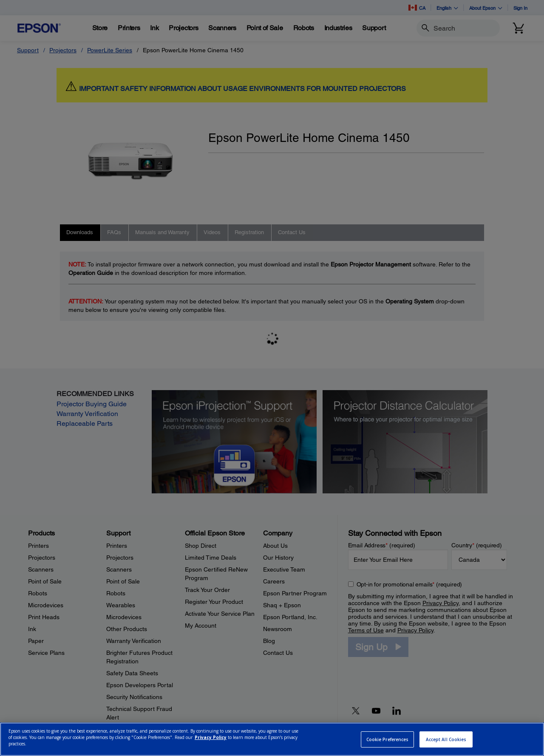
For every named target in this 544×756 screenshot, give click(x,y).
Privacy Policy (211, 737)
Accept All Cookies (446, 739)
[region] (272, 739)
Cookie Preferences (388, 739)
